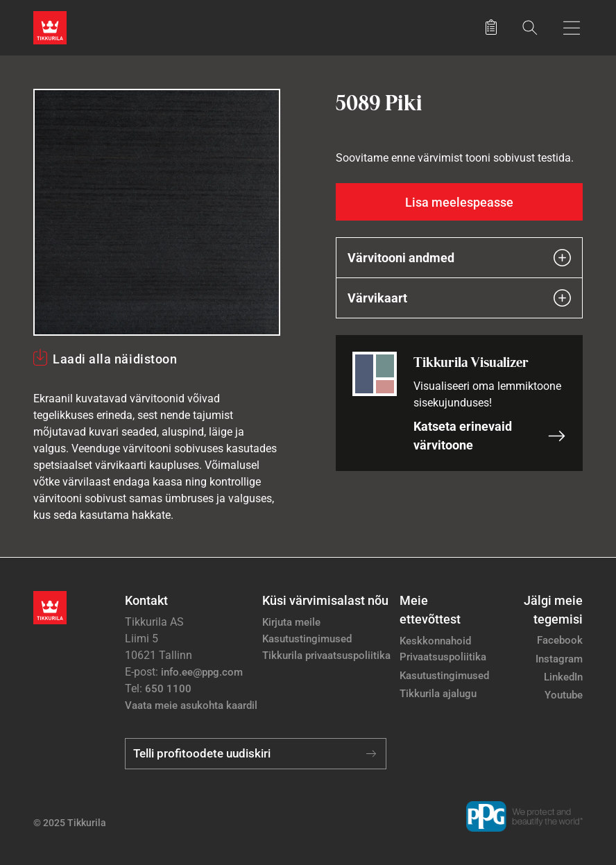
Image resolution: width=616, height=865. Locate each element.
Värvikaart (459, 298)
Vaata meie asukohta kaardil (191, 705)
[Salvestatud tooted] (491, 28)
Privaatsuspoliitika (443, 657)
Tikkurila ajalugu (438, 694)
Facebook (560, 640)
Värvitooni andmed (459, 258)
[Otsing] (530, 27)
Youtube (564, 695)
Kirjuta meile (291, 622)
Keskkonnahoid (435, 641)
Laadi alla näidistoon (115, 359)
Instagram (559, 659)
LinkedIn (563, 677)
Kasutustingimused (307, 639)
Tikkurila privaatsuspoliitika (326, 656)
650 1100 (168, 689)
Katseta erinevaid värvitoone (490, 436)
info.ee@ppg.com (202, 672)
